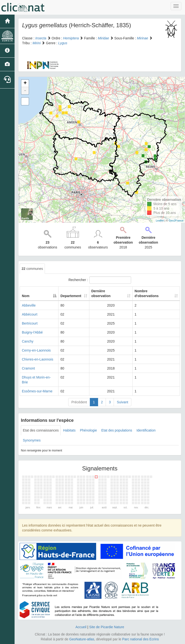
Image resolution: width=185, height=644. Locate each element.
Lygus (63, 43)
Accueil (81, 627)
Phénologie (88, 430)
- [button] (25, 91)
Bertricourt (30, 323)
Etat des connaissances (41, 430)
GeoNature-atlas (82, 639)
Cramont (28, 368)
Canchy (28, 341)
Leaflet (160, 221)
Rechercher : (100, 280)
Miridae (103, 38)
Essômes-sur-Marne (37, 391)
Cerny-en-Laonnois (36, 350)
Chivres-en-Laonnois (38, 359)
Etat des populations (117, 430)
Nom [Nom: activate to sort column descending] (26, 296)
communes (32, 269)
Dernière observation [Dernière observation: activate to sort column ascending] (101, 293)
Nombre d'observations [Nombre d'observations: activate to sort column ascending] (147, 293)
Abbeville (29, 305)
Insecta (41, 38)
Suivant (122, 402)
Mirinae (143, 38)
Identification (146, 430)
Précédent (79, 402)
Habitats (69, 430)
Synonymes (32, 440)
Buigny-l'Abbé (32, 332)
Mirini (37, 43)
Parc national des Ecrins (140, 639)
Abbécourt (30, 314)
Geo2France (176, 221)
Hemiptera (71, 38)
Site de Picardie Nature (107, 627)
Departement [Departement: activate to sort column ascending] (71, 296)
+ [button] (25, 83)
